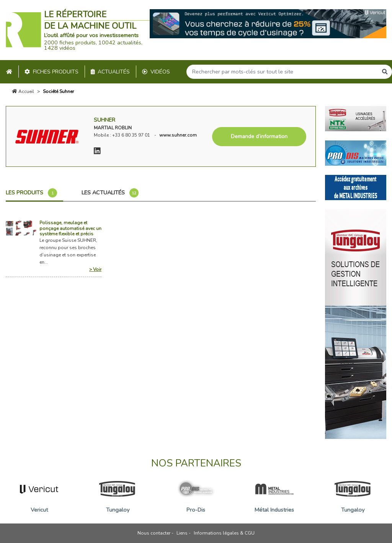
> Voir (95, 269)
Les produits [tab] (31, 193)
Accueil (23, 91)
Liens (182, 533)
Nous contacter (154, 533)
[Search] (282, 72)
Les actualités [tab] (110, 193)
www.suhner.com (178, 135)
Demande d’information (259, 136)
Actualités (110, 72)
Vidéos (156, 72)
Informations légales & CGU (224, 533)
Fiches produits (51, 72)
